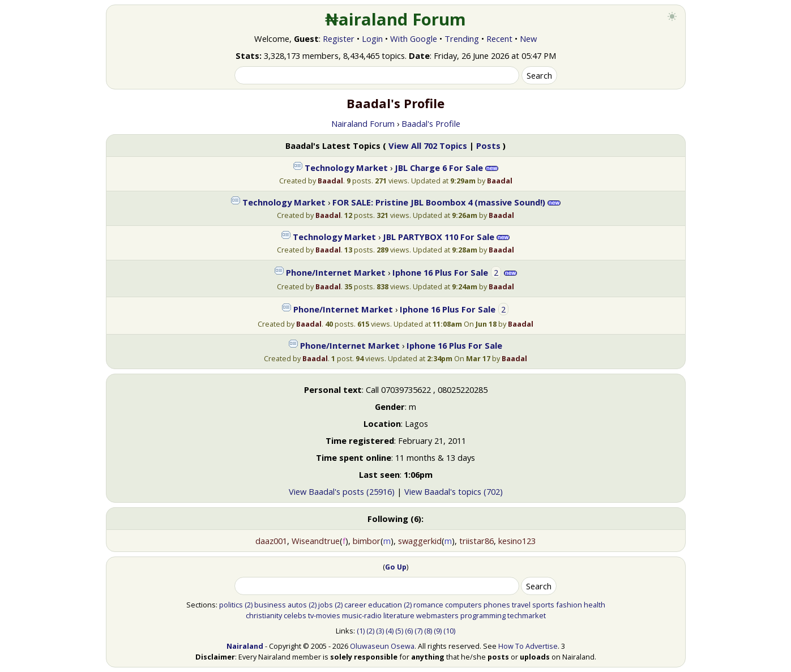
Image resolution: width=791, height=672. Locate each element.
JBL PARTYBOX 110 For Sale (439, 237)
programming (483, 615)
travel (521, 605)
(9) (438, 631)
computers (463, 605)
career (355, 605)
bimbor (367, 541)
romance (428, 605)
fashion (569, 605)
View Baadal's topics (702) (454, 491)
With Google (414, 38)
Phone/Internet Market (336, 272)
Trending (462, 38)
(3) (380, 631)
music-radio (362, 615)
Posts (488, 145)
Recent (499, 38)
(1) (361, 631)
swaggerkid (420, 541)
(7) (418, 631)
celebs (295, 615)
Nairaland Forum (363, 123)
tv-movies (324, 615)
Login (372, 38)
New (528, 38)
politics (231, 605)
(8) (428, 631)
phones (497, 605)
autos (297, 605)
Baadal (330, 181)
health (595, 605)
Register (339, 38)
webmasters (437, 615)
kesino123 (517, 541)
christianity (264, 615)
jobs (326, 605)
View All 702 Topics (428, 145)
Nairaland (245, 646)
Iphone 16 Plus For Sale (440, 272)
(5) (399, 631)
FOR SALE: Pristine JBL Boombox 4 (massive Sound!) (439, 202)
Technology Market (346, 168)
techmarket (527, 615)
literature (399, 615)
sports (543, 605)
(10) (449, 631)
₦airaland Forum (396, 19)
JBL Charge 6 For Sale (439, 168)
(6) (409, 631)
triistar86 (476, 541)
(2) (249, 605)
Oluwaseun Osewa (382, 646)
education (385, 605)
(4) (390, 631)
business (270, 605)
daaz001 (271, 541)
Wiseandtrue (316, 541)
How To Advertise (528, 646)
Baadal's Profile (431, 123)
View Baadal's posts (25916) (342, 491)
